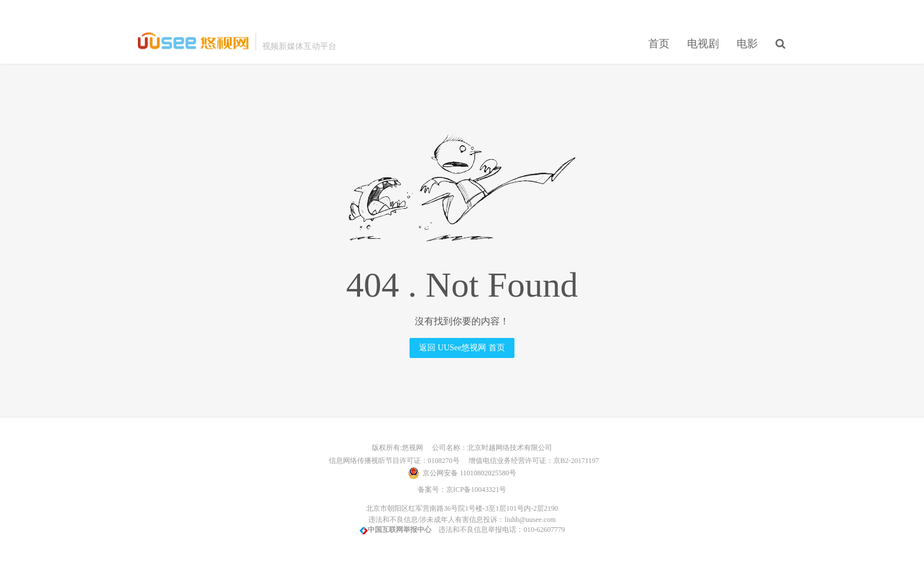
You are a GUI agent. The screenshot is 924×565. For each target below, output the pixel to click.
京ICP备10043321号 (476, 490)
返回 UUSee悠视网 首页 (462, 348)
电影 (747, 44)
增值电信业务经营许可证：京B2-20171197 (530, 461)
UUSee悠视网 (194, 42)
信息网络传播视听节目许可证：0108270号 (392, 461)
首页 (659, 44)
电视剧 (703, 44)
